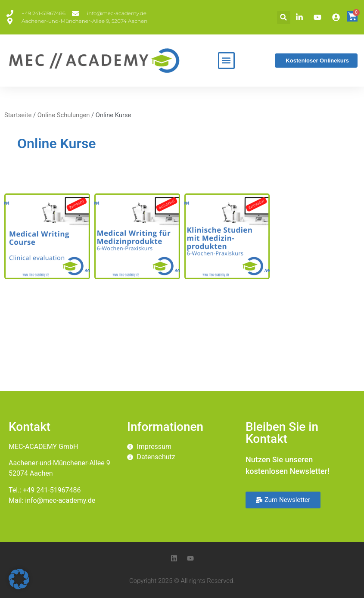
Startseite (18, 115)
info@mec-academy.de (60, 500)
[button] (284, 17)
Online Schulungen (64, 115)
